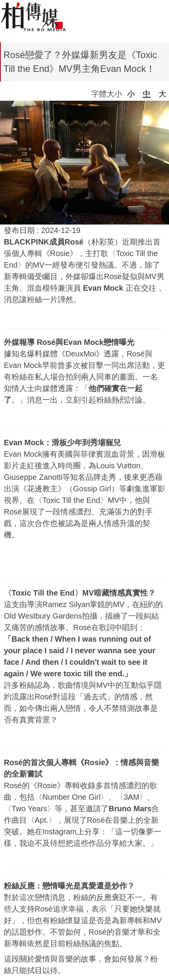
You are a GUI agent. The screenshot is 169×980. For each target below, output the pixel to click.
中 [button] (147, 94)
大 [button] (162, 94)
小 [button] (131, 94)
